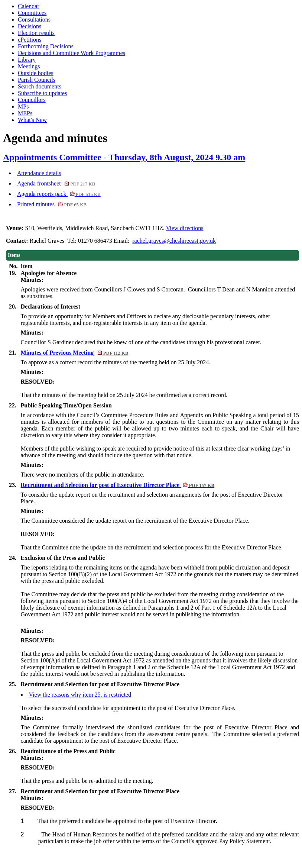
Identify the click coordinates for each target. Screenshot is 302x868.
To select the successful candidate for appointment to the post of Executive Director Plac (126, 708)
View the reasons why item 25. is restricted (80, 695)
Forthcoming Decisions (46, 46)
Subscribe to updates (42, 93)
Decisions (30, 26)
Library (27, 60)
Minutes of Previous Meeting (75, 353)
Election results (36, 33)
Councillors (32, 100)
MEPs (25, 113)
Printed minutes (52, 204)
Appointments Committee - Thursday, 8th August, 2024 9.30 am (124, 157)
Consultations (34, 20)
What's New (32, 120)
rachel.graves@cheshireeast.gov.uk (174, 241)
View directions (185, 228)
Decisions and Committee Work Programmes (72, 53)
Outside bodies (36, 73)
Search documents (40, 86)
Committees (32, 13)
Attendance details (39, 173)
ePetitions (30, 40)
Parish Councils (37, 80)
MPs (23, 107)
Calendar (29, 6)
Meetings (29, 66)
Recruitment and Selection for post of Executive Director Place (118, 485)
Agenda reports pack (59, 194)
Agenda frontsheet (56, 183)
